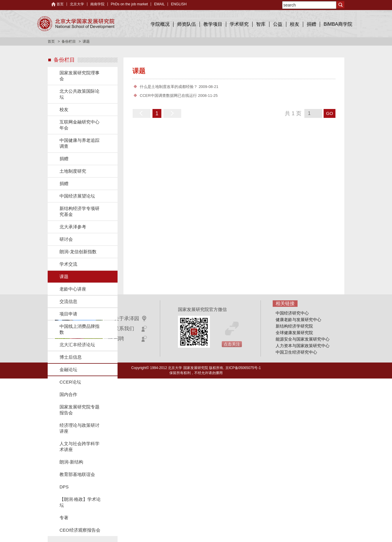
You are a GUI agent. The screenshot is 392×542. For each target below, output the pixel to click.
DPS (64, 487)
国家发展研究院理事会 (79, 76)
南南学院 (97, 4)
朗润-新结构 (71, 462)
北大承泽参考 (73, 227)
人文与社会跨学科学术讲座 (79, 446)
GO (329, 113)
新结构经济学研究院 (294, 326)
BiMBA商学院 (338, 24)
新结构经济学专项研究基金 (79, 211)
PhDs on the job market (129, 4)
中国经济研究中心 (292, 313)
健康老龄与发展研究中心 (298, 320)
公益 (278, 24)
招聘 (119, 339)
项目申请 (68, 314)
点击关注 (232, 344)
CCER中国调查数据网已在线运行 (168, 96)
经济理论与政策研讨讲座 (79, 428)
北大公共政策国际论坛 (79, 94)
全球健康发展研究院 (294, 333)
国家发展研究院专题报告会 (79, 410)
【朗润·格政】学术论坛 (80, 502)
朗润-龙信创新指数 (78, 252)
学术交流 (68, 264)
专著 (64, 518)
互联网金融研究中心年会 (79, 125)
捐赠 (311, 24)
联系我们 (124, 329)
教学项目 (213, 24)
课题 (64, 276)
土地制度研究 (73, 171)
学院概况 (160, 24)
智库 (261, 24)
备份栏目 (69, 41)
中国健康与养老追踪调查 (79, 143)
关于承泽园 (127, 319)
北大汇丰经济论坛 (77, 345)
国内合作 (68, 394)
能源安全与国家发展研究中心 (303, 339)
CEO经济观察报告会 (80, 530)
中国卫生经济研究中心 (296, 352)
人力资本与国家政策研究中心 (303, 346)
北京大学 (77, 4)
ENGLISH (179, 4)
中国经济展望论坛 (77, 196)
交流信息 (68, 301)
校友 (295, 24)
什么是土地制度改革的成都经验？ (169, 87)
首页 (60, 4)
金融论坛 (68, 369)
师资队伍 (187, 24)
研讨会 (66, 239)
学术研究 (239, 24)
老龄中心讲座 (73, 289)
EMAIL (159, 4)
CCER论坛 (70, 382)
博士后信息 (71, 357)
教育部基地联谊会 (77, 474)
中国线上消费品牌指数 (79, 329)
